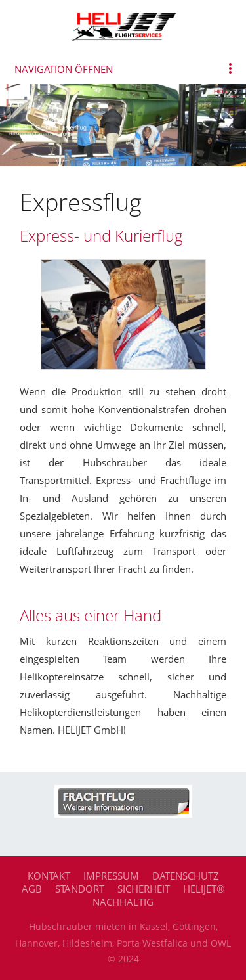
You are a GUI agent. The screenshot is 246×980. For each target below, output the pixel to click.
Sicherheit (144, 889)
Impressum (111, 876)
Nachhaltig (123, 902)
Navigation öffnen (64, 69)
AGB (32, 889)
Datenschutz (186, 876)
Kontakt (49, 876)
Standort (80, 889)
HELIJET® (204, 889)
